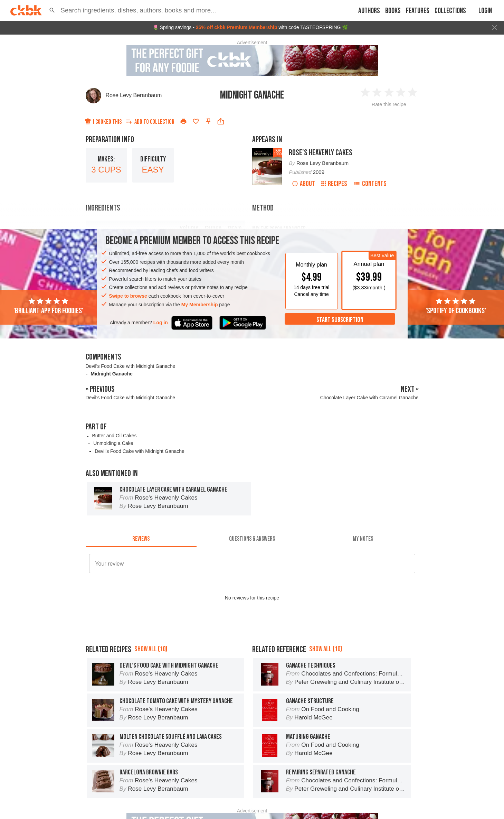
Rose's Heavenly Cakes (321, 153)
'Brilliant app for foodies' (48, 306)
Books (393, 11)
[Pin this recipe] (208, 121)
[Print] (183, 121)
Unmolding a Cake (113, 443)
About (303, 184)
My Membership (200, 305)
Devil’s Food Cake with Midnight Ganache (131, 366)
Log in (161, 323)
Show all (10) (151, 649)
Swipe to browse (128, 296)
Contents (370, 184)
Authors (369, 11)
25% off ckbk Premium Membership (237, 27)
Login (485, 11)
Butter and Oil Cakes (114, 436)
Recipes (334, 184)
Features (418, 11)
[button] (52, 10)
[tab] (141, 539)
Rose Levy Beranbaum (134, 95)
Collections (450, 11)
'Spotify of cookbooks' (456, 306)
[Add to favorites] (196, 121)
